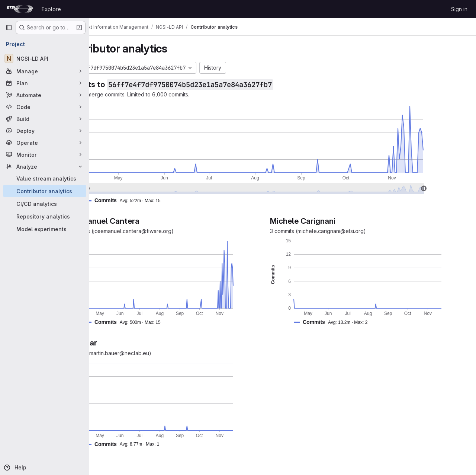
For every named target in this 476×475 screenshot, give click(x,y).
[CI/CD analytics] (45, 204)
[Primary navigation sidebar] (9, 28)
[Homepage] (20, 9)
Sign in (459, 9)
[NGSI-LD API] (45, 58)
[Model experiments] (45, 229)
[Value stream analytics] (45, 178)
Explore (51, 9)
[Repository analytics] (45, 216)
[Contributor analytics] (45, 191)
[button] (163, 200)
